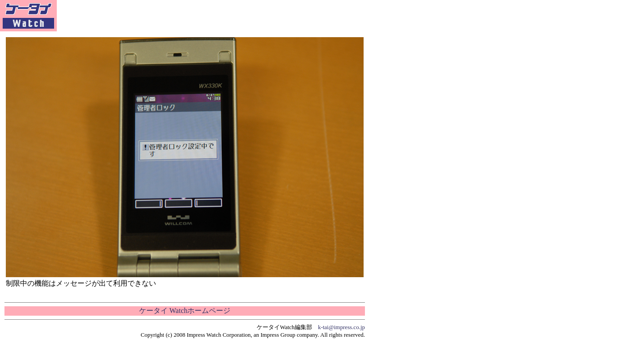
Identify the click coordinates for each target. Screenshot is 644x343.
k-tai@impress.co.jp (341, 327)
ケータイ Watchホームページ (185, 311)
